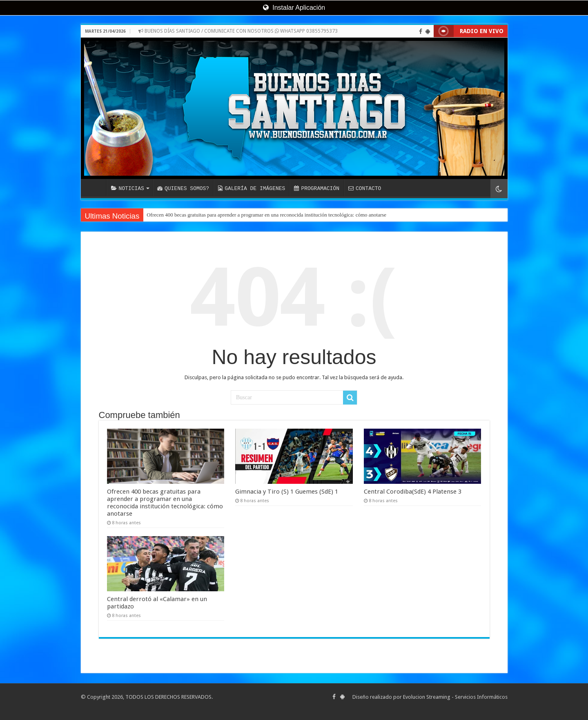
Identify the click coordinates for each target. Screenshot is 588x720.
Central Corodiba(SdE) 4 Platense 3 (413, 492)
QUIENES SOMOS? (183, 188)
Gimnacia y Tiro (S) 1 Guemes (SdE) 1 (287, 492)
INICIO (96, 188)
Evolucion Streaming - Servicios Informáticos (455, 697)
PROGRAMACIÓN (317, 188)
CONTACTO (365, 188)
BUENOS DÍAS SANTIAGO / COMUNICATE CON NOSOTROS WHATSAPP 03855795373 (238, 31)
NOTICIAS (128, 188)
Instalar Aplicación (294, 8)
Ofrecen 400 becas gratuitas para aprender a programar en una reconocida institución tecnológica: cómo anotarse (266, 215)
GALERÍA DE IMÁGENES (252, 188)
